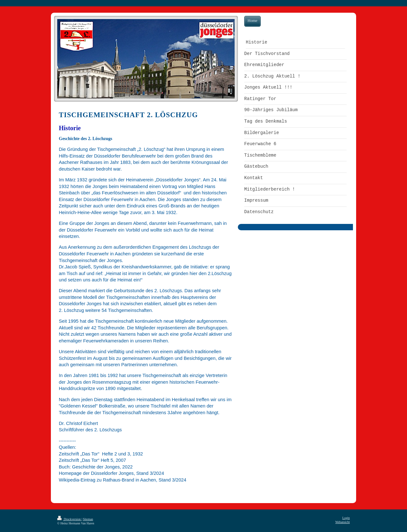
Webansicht (343, 522)
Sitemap (88, 519)
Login (346, 518)
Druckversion (69, 519)
